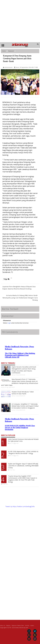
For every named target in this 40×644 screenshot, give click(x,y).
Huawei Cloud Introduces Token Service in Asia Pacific (23, 393)
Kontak (27, 625)
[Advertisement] (20, 21)
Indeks (32, 625)
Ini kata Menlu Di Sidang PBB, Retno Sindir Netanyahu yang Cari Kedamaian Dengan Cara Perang (20, 298)
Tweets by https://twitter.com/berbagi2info (20, 506)
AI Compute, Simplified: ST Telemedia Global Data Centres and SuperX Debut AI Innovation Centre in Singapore (25, 406)
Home (4, 51)
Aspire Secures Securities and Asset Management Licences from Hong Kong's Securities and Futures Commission (24, 370)
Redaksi (8, 625)
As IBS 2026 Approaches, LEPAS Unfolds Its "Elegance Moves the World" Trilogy (23, 452)
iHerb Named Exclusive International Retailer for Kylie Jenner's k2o (23, 440)
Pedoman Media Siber (18, 625)
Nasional (11, 51)
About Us (3, 625)
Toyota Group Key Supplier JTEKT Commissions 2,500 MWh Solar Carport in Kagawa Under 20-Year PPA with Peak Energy (23, 479)
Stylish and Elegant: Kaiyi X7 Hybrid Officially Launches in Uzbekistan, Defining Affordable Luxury (23, 466)
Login (9, 323)
